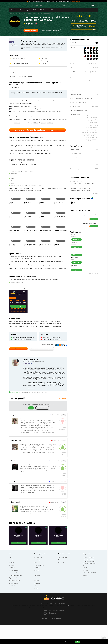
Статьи (35, 11)
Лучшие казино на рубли (15, 595)
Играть (18, 563)
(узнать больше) (70, 642)
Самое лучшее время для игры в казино (80, 192)
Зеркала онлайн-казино (15, 598)
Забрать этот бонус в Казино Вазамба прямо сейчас (37, 150)
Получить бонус (31, 32)
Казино (13, 11)
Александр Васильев (26, 412)
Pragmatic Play (13, 251)
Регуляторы (37, 598)
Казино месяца (38, 592)
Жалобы (42, 11)
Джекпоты (12, 585)
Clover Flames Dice (87, 253)
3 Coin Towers (86, 236)
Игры (20, 11)
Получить (18, 326)
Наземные (36, 590)
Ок (77, 642)
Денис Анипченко (16, 53)
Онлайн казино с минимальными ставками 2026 (82, 185)
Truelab (84, 263)
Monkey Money (86, 261)
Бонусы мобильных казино (77, 183)
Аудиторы (36, 600)
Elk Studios (12, 223)
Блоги (35, 605)
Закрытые (12, 582)
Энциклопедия (13, 605)
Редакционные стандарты (90, 592)
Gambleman (85, 245)
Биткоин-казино (13, 603)
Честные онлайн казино (15, 592)
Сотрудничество (62, 577)
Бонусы (27, 11)
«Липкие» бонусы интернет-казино (79, 187)
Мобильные (37, 603)
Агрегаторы (37, 587)
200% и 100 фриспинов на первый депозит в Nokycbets (89, 224)
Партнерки (61, 582)
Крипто (36, 582)
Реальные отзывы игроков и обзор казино (42, 369)
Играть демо (16, 218)
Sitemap (85, 595)
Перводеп (12, 317)
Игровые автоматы (14, 590)
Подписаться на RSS (58, 638)
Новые (11, 577)
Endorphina (85, 238)
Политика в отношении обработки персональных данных (89, 583)
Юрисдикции (37, 595)
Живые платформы (39, 585)
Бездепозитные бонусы (15, 600)
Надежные (12, 587)
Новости (50, 11)
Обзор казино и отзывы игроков (50, 32)
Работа (60, 580)
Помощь (85, 587)
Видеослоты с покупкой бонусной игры (80, 189)
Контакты (85, 590)
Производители (38, 577)
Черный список (13, 580)
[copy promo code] (21, 330)
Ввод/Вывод (37, 580)
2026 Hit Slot (86, 269)
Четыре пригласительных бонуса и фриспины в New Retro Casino (90, 216)
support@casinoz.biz (75, 1)
